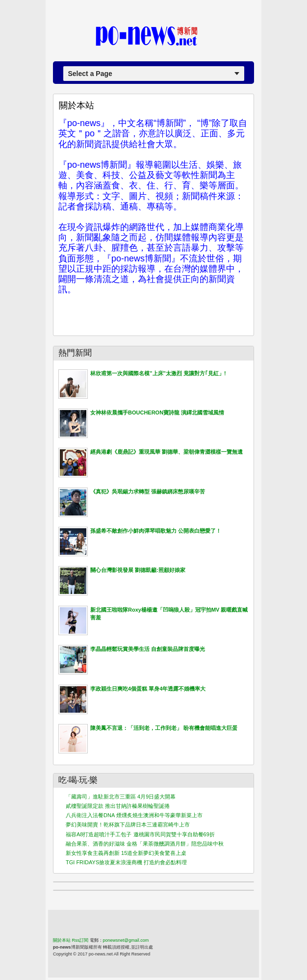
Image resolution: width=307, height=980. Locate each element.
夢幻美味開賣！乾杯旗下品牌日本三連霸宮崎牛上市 (128, 825)
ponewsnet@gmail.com (126, 940)
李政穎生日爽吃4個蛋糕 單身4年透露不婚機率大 (148, 689)
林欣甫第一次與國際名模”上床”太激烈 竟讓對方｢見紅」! (158, 373)
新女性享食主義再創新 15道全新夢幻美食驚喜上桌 (126, 853)
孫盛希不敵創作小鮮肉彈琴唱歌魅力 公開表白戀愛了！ (156, 531)
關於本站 (77, 106)
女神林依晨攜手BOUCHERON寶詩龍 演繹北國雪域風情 (157, 413)
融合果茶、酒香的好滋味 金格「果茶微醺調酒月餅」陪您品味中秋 (145, 844)
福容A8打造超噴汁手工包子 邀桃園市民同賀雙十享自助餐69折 (140, 834)
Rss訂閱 (80, 940)
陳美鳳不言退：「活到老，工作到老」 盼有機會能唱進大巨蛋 (164, 728)
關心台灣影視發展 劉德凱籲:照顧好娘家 (138, 570)
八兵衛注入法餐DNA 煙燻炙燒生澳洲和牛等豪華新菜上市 (134, 815)
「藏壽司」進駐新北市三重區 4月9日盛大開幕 (121, 797)
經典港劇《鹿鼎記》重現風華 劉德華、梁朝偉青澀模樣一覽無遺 (166, 452)
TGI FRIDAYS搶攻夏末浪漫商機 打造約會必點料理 (126, 862)
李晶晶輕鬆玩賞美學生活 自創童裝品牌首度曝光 (148, 649)
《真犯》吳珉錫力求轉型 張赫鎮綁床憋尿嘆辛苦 (148, 491)
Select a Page (90, 74)
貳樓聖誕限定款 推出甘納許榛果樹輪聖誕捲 (118, 806)
